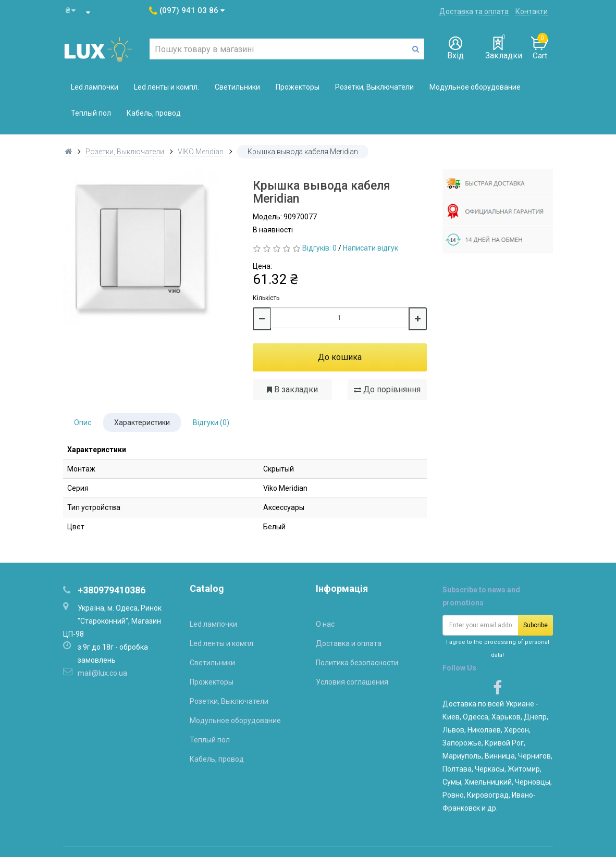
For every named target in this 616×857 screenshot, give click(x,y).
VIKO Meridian (201, 152)
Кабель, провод (154, 113)
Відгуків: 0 (319, 248)
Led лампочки (95, 87)
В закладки (292, 389)
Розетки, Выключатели (374, 87)
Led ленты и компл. (167, 87)
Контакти (532, 11)
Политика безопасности (357, 663)
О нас (325, 624)
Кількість (266, 298)
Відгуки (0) (211, 423)
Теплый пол (91, 113)
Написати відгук (371, 248)
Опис (83, 423)
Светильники (237, 87)
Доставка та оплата (474, 11)
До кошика (340, 357)
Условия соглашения (352, 682)
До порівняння (387, 389)
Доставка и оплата (349, 643)
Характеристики (142, 423)
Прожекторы (298, 87)
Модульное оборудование (475, 87)
